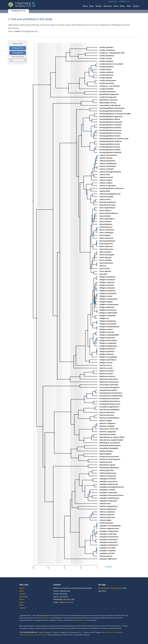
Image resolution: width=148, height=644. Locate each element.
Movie (116, 6)
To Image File (18, 53)
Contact (136, 6)
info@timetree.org (66, 602)
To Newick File (18, 48)
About (85, 6)
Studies (115, 1)
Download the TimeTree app (110, 588)
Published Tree (18, 11)
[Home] (22, 4)
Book (92, 6)
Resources (108, 6)
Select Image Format (18, 57)
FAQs (129, 6)
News (123, 6)
